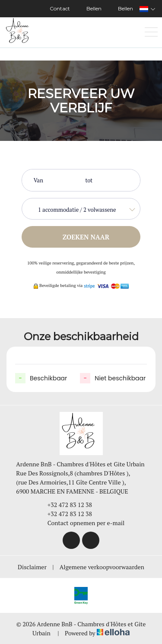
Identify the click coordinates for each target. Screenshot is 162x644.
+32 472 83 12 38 (65, 505)
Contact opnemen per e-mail (81, 523)
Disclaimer (32, 567)
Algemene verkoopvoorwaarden (102, 567)
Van (38, 180)
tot (89, 180)
